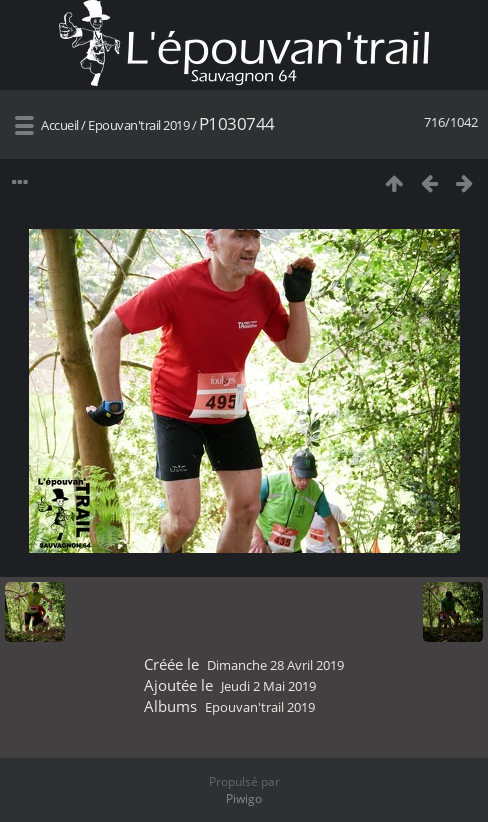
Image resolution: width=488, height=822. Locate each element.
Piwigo (244, 798)
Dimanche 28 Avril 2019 (275, 665)
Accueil (60, 125)
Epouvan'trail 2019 (138, 125)
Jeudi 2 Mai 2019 (268, 686)
